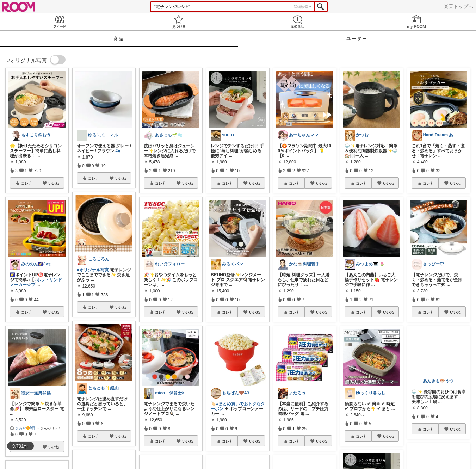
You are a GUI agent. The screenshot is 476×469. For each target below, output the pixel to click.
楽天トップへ (458, 6)
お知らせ (298, 22)
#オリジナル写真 (93, 270)
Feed (60, 22)
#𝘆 (118, 151)
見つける (179, 22)
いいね (54, 183)
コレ (26, 183)
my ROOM (416, 22)
